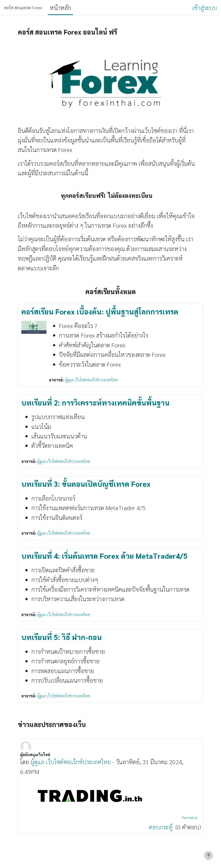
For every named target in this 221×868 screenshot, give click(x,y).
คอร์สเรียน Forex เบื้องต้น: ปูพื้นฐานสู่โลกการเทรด (100, 311)
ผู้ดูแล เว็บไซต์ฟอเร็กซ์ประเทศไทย (91, 380)
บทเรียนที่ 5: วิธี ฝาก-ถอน (62, 637)
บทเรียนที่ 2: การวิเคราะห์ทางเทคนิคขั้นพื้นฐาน (95, 403)
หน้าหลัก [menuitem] (61, 8)
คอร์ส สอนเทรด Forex (23, 7)
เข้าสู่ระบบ (205, 8)
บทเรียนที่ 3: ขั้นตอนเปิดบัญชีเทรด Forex (86, 484)
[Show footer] (208, 855)
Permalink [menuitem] (190, 817)
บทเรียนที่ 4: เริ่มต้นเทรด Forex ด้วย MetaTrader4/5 (104, 556)
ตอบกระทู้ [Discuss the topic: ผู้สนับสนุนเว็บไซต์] (161, 827)
